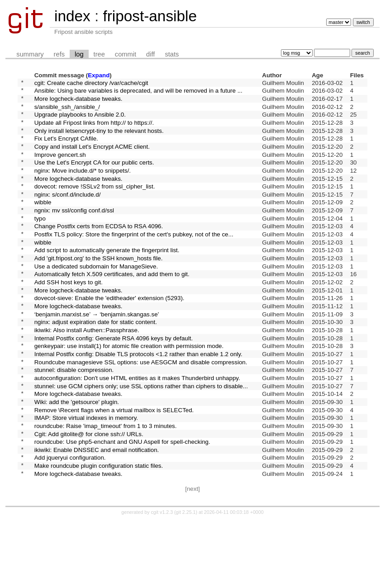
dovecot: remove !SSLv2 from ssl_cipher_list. (95, 205)
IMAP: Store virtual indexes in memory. (86, 476)
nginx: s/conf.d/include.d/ (68, 214)
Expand (99, 75)
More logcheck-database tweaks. (78, 102)
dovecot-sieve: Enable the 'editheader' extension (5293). (109, 336)
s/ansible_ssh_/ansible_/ (67, 111)
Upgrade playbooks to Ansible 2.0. (80, 121)
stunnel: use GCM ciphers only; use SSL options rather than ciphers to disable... (141, 438)
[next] (192, 557)
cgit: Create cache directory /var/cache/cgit (91, 83)
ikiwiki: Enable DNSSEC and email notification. (97, 513)
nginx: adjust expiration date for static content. (96, 364)
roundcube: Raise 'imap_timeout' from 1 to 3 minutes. (106, 485)
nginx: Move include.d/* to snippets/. (83, 186)
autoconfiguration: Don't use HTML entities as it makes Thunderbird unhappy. (137, 429)
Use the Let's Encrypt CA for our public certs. (94, 177)
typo (40, 242)
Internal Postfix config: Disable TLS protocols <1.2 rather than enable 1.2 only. (138, 401)
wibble (43, 223)
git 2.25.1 (186, 580)
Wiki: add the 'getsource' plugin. (77, 457)
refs (59, 54)
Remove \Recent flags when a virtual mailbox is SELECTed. (114, 466)
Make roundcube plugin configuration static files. (99, 532)
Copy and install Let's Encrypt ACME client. (92, 158)
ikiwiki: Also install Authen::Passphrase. (87, 373)
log (79, 54)
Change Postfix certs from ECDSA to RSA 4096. (99, 252)
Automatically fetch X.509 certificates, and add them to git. (112, 308)
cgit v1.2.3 (162, 580)
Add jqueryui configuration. (70, 522)
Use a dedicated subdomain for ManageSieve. (96, 298)
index (72, 16)
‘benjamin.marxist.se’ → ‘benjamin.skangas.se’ (97, 354)
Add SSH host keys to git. (69, 317)
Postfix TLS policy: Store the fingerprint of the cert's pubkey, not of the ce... (134, 261)
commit (126, 54)
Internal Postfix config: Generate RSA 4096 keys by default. (114, 382)
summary (30, 54)
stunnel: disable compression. (74, 420)
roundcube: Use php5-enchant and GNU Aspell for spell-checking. (122, 504)
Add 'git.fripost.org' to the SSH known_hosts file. (99, 289)
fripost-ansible (150, 16)
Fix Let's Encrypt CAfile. (66, 149)
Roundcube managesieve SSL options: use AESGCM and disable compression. (141, 410)
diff (150, 54)
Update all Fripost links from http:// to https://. (94, 130)
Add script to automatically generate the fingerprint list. (107, 280)
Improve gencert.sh (60, 167)
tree (99, 54)
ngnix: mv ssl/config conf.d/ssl (74, 233)
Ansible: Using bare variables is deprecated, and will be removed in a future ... (138, 93)
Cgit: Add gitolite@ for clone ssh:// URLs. (89, 494)
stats (172, 54)
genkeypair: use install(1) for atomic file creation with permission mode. (129, 392)
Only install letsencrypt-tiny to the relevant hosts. (99, 139)
